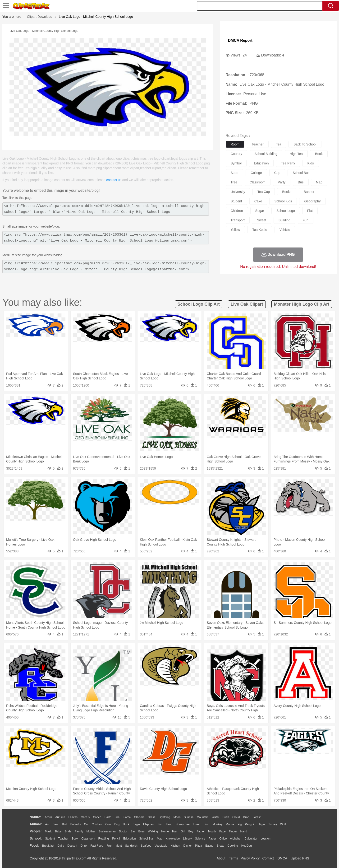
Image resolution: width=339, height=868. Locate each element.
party (282, 182)
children (237, 211)
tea (279, 144)
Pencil (116, 839)
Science (200, 839)
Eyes (141, 831)
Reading (104, 839)
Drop (246, 817)
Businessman (107, 831)
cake (258, 201)
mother (91, 831)
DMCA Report (240, 40)
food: (34, 845)
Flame (127, 817)
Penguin (250, 824)
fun (306, 220)
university (238, 192)
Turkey (273, 824)
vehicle (285, 230)
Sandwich (131, 846)
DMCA (282, 858)
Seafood (146, 846)
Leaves (73, 817)
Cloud (236, 817)
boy (191, 831)
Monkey (217, 824)
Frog (169, 824)
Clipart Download (40, 17)
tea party (288, 163)
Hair (175, 831)
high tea (296, 154)
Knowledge (173, 839)
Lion (207, 824)
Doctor (123, 831)
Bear (56, 824)
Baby (58, 831)
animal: (36, 824)
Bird (64, 824)
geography (312, 201)
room (235, 144)
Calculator (251, 839)
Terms (234, 858)
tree (234, 182)
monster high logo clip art (302, 304)
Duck (126, 824)
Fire (117, 817)
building (284, 220)
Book (75, 839)
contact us (114, 180)
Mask (48, 831)
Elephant (149, 824)
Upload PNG (300, 858)
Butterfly (76, 824)
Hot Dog (247, 846)
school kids (283, 201)
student (236, 201)
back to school (305, 144)
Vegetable (161, 846)
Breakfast (48, 846)
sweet (262, 220)
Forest (257, 817)
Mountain (203, 817)
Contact (268, 858)
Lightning (164, 817)
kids (311, 163)
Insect (197, 824)
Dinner (188, 846)
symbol (236, 163)
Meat (119, 846)
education (261, 163)
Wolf (283, 824)
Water (215, 817)
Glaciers (139, 817)
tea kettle (260, 230)
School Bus (146, 839)
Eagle (136, 824)
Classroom (88, 839)
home (165, 831)
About (221, 858)
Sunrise (189, 817)
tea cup (264, 192)
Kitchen (175, 846)
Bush (226, 817)
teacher (258, 144)
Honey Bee (182, 824)
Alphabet (236, 839)
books (287, 192)
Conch (97, 817)
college (256, 173)
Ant (47, 824)
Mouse (230, 824)
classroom (258, 182)
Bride (68, 831)
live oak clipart (247, 304)
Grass (151, 817)
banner (309, 192)
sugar (260, 211)
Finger (233, 831)
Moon (177, 817)
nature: (35, 817)
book (319, 154)
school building (266, 154)
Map (160, 839)
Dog (117, 824)
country (236, 154)
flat (310, 211)
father (201, 831)
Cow (108, 824)
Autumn (60, 817)
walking (153, 831)
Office (223, 839)
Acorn (48, 817)
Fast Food (97, 846)
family (79, 831)
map (319, 182)
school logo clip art (199, 304)
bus (301, 182)
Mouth (212, 831)
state (235, 173)
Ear (133, 831)
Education (130, 839)
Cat (86, 824)
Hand (244, 831)
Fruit (109, 846)
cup (277, 173)
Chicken (97, 824)
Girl (183, 831)
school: (36, 838)
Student (50, 839)
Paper (212, 839)
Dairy (61, 846)
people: (36, 831)
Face (222, 831)
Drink (84, 846)
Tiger (262, 824)
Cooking (233, 846)
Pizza (199, 846)
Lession (265, 839)
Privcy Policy (250, 858)
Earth (108, 817)
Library (187, 839)
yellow (235, 230)
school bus (301, 173)
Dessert (72, 846)
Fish (160, 824)
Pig (240, 824)
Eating (209, 846)
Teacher (63, 839)
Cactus (85, 817)
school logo (286, 211)
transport (238, 220)
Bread (220, 846)
